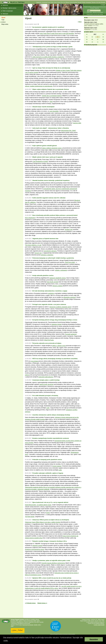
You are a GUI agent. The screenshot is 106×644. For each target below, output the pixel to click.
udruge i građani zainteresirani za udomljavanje (39, 86)
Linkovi (3, 22)
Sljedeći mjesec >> (42, 603)
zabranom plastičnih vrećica (58, 278)
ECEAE (36, 625)
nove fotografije (54, 111)
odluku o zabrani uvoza (59, 346)
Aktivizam (5, 14)
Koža (52, 2)
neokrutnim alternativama (46, 377)
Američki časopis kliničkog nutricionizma (53, 563)
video (51, 102)
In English (103, 5)
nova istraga (34, 361)
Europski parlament (71, 334)
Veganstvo (39, 2)
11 (98, 42)
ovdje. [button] (6, 641)
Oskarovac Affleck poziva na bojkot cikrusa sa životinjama (51, 520)
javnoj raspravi (57, 466)
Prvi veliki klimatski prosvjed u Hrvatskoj (45, 396)
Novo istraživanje (30, 218)
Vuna (55, 2)
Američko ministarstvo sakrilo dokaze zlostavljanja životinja (51, 415)
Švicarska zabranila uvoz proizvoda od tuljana (47, 343)
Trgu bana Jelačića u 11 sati (33, 245)
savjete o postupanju (61, 270)
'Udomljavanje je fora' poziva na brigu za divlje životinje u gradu (52, 47)
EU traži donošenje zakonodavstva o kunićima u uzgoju (50, 291)
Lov (64, 2)
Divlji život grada (70, 262)
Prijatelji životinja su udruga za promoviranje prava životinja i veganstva (95, 7)
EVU (21, 625)
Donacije (103, 2)
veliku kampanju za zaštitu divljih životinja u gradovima (48, 57)
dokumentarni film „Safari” (69, 131)
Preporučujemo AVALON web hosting (95, 14)
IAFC (39, 625)
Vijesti (3, 18)
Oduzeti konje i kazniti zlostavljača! (43, 107)
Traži (3, 20)
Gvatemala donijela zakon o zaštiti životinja (46, 380)
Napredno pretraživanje (98, 12)
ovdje (48, 408)
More (80, 22)
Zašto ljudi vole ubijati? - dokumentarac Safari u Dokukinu (51, 128)
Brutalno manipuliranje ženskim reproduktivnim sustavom (51, 438)
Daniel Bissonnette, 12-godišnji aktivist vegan (38, 505)
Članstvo (94, 2)
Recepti (80, 2)
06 (92, 39)
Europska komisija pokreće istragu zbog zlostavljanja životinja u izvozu (55, 320)
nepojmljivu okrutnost (69, 297)
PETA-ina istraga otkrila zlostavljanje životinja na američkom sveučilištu (55, 359)
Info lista (98, 2)
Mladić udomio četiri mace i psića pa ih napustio (47, 157)
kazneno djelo (77, 123)
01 (87, 37)
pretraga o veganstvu (47, 255)
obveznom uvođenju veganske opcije (60, 307)
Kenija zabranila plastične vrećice (43, 276)
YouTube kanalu (30, 517)
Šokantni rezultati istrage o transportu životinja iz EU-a (50, 541)
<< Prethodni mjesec (30, 603)
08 (103, 39)
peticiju (27, 375)
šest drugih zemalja (53, 282)
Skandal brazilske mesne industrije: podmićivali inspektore (51, 180)
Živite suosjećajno (8, 11)
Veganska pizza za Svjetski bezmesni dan (45, 239)
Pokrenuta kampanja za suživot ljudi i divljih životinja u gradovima (53, 258)
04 (103, 37)
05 (87, 39)
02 (92, 37)
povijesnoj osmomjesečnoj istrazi (35, 550)
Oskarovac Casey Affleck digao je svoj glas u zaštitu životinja (43, 522)
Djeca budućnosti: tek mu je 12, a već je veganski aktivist (50, 502)
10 (92, 42)
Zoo (62, 2)
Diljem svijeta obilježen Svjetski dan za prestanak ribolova (51, 89)
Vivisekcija (44, 2)
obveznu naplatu (57, 286)
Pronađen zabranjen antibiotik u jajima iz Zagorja (48, 473)
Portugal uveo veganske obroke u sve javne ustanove (49, 304)
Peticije (84, 2)
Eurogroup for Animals (28, 625)
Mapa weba (89, 12)
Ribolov (67, 2)
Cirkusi (59, 2)
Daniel (48, 513)
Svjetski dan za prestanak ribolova (52, 96)
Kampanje (88, 2)
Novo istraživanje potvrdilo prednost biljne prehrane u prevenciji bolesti (55, 215)
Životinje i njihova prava (9, 8)
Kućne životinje (73, 2)
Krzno (49, 2)
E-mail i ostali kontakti (99, 625)
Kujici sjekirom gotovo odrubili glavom (45, 146)
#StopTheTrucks (49, 340)
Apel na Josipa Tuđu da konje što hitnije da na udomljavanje (51, 68)
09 (87, 42)
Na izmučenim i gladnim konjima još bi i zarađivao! (48, 27)
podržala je (51, 293)
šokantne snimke (56, 324)
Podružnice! (87, 29)
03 (98, 37)
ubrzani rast (38, 253)
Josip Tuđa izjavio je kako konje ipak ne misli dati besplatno (57, 34)
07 (98, 39)
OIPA (12, 626)
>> (103, 34)
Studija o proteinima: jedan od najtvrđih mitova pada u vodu (51, 561)
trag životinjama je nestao (40, 161)
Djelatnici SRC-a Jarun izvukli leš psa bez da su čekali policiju (52, 578)
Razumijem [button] (94, 639)
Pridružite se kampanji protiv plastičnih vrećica (47, 460)
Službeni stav (69, 230)
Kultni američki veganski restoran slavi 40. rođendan (49, 198)
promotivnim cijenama (50, 251)
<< (87, 34)
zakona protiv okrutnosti (46, 384)
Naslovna (5, 5)
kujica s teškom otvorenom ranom (52, 148)
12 (103, 42)
